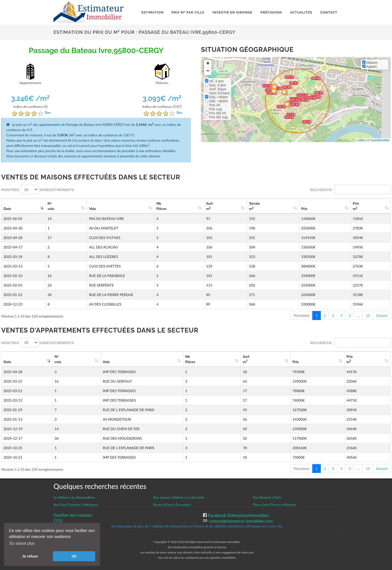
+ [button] (208, 64)
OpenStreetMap (380, 140)
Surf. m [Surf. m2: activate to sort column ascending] (250, 206)
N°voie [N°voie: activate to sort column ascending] (52, 206)
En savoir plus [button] (22, 543)
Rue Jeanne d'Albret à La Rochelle (179, 497)
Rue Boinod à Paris (267, 497)
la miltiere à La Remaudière (74, 497)
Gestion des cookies (73, 515)
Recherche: (350, 189)
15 (368, 315)
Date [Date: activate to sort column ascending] (7, 209)
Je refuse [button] (30, 556)
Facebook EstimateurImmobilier (238, 515)
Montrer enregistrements (38, 189)
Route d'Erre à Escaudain (172, 505)
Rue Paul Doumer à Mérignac (76, 505)
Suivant (382, 315)
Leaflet (361, 140)
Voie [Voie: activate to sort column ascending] (85, 209)
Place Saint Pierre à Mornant (275, 505)
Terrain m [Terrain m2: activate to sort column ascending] (285, 206)
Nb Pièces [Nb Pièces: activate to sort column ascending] (212, 206)
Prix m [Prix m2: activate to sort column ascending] (364, 206)
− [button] (208, 71)
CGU (58, 521)
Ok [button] (74, 556)
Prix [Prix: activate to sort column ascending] (324, 209)
